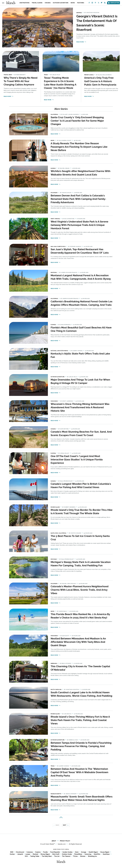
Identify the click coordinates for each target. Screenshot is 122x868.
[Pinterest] (95, 3)
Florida (53, 325)
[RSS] (105, 3)
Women (83, 856)
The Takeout (66, 856)
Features (81, 3)
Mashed (35, 854)
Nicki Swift (56, 854)
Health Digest (93, 852)
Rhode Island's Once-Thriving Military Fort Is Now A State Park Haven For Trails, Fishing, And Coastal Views (80, 720)
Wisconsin (54, 401)
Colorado (54, 193)
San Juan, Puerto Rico (58, 246)
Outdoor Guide (67, 854)
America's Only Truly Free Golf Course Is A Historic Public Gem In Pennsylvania (100, 81)
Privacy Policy (65, 841)
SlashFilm (97, 854)
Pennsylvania (89, 75)
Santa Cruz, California (58, 533)
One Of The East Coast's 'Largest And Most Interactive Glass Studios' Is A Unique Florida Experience (77, 460)
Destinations (24, 3)
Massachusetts (56, 794)
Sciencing (88, 854)
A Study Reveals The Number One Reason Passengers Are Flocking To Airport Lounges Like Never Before (79, 147)
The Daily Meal (47, 856)
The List (57, 856)
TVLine (75, 856)
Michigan (54, 559)
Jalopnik (20, 854)
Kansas (53, 168)
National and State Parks (59, 351)
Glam (77, 852)
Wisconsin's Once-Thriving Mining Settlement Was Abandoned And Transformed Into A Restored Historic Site (80, 407)
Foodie (45, 852)
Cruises (48, 3)
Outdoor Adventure (61, 3)
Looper (28, 854)
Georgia (79, 13)
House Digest (105, 852)
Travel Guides (37, 3)
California (54, 114)
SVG (26, 856)
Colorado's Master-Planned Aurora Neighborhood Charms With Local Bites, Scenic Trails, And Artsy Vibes (80, 590)
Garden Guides (67, 852)
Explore (38, 852)
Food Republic (55, 852)
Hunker (12, 854)
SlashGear (106, 854)
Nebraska (54, 663)
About (54, 841)
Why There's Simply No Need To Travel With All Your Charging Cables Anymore (21, 81)
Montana (54, 272)
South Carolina (56, 689)
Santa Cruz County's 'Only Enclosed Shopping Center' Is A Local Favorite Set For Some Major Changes (77, 121)
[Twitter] (99, 3)
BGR (12, 852)
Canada (53, 429)
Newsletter (113, 3)
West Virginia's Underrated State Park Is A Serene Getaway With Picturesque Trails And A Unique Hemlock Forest (79, 225)
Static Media (50, 844)
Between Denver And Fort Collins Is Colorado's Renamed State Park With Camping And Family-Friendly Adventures (78, 199)
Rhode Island (55, 507)
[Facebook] (89, 3)
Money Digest (45, 854)
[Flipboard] (102, 3)
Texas (46, 75)
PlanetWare (78, 854)
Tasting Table (35, 856)
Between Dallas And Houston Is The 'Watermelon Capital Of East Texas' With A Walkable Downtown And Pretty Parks (79, 772)
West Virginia (55, 219)
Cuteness (30, 852)
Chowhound (20, 852)
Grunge (84, 852)
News (73, 3)
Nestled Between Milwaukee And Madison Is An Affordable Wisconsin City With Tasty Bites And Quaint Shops (78, 642)
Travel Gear (8, 75)
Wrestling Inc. (93, 856)
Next (65, 825)
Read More (80, 42)
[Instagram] (92, 3)
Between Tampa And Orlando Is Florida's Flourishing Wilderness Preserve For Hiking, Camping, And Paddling (81, 746)
